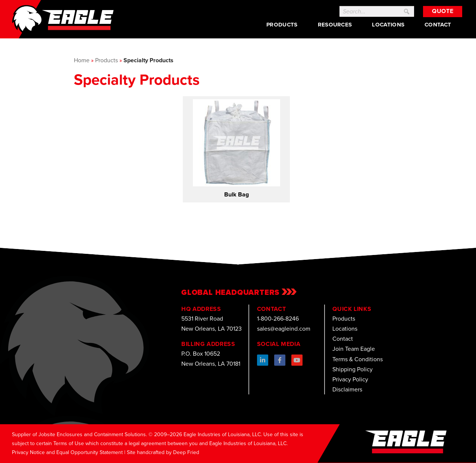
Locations (388, 25)
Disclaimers (347, 389)
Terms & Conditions (358, 359)
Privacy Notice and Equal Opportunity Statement (67, 452)
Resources (335, 25)
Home (82, 60)
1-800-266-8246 (278, 319)
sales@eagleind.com (284, 329)
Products (282, 25)
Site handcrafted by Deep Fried (163, 452)
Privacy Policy (350, 379)
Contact (438, 25)
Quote (443, 11)
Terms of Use (69, 443)
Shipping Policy (353, 369)
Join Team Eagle (354, 349)
